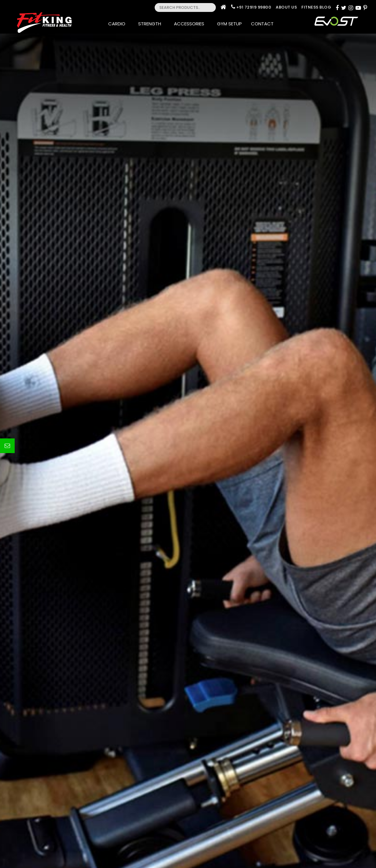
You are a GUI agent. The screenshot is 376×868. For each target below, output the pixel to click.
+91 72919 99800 (254, 7)
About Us (286, 7)
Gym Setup (229, 24)
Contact (264, 24)
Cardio (119, 24)
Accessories (191, 24)
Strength (151, 24)
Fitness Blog (316, 7)
